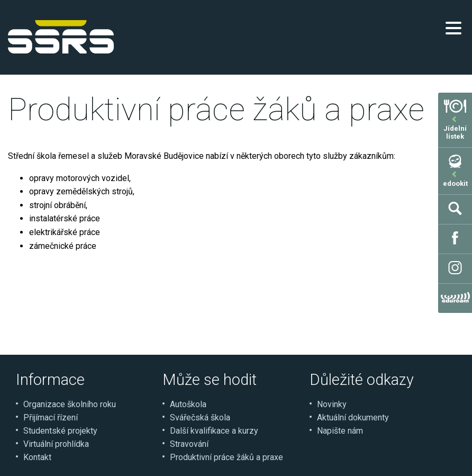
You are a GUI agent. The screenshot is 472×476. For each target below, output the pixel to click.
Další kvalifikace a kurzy (214, 431)
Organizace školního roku (70, 404)
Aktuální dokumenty (353, 417)
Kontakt (37, 457)
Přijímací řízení (51, 417)
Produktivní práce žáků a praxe (226, 457)
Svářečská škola (200, 417)
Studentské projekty (60, 431)
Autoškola (188, 404)
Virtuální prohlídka (56, 444)
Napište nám (340, 431)
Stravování (189, 444)
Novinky (332, 404)
